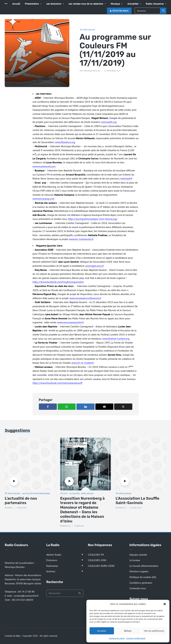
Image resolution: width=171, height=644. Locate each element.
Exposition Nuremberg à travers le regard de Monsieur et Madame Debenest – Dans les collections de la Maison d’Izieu (82, 510)
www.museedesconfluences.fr (85, 298)
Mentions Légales (139, 571)
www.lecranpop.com (43, 199)
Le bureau (135, 560)
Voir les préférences (154, 631)
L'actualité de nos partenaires (36, 493)
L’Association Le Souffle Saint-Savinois (137, 501)
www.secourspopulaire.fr (70, 322)
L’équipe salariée (138, 555)
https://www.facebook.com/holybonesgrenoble (58, 282)
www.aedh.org (109, 122)
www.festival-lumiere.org (116, 339)
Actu (65, 493)
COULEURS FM (96, 555)
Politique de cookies (117, 638)
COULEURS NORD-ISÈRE (101, 566)
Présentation (32, 4)
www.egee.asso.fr (95, 266)
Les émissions (54, 4)
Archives (51, 571)
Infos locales (89, 30)
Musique (115, 4)
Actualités (133, 4)
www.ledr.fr (126, 178)
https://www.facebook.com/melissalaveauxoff (57, 383)
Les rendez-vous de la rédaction (86, 4)
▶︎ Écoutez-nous (119, 11)
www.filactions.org (65, 142)
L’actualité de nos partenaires (21, 501)
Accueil (16, 4)
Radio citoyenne (155, 4)
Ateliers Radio (54, 555)
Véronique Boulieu (92, 71)
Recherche (163, 11)
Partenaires (52, 566)
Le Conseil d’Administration (144, 566)
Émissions (52, 560)
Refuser (128, 631)
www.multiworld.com (44, 166)
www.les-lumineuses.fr (81, 239)
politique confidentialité (136, 638)
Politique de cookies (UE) (143, 577)
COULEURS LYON (97, 560)
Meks (18, 636)
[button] (165, 604)
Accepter (102, 631)
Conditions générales (141, 583)
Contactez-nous (138, 588)
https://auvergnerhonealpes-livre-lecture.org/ (93, 219)
